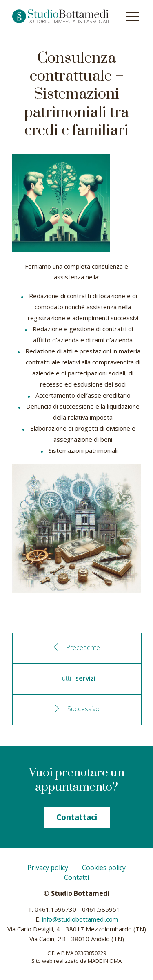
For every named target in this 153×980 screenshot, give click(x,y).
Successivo (83, 709)
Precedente (83, 647)
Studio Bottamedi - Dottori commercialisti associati (60, 16)
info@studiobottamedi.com (80, 919)
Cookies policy (104, 868)
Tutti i (77, 678)
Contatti (76, 877)
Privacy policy (48, 868)
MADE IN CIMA (105, 961)
